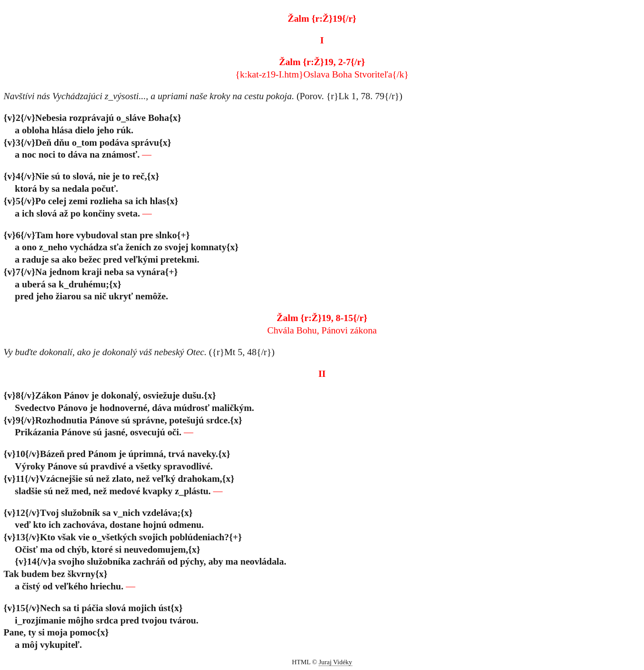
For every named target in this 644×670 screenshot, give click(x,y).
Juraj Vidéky (335, 662)
